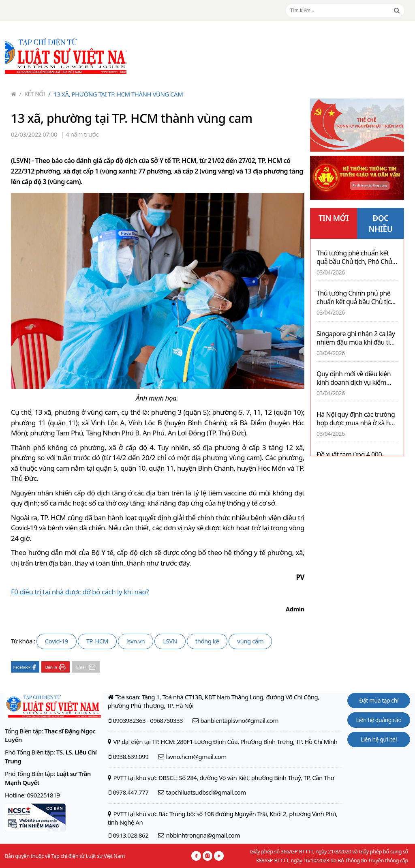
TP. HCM (97, 641)
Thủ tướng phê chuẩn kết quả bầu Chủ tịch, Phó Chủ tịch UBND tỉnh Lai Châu (354, 257)
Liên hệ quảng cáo (379, 720)
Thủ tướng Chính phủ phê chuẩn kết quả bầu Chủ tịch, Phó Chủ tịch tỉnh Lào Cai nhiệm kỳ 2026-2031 (356, 298)
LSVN (170, 641)
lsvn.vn (136, 641)
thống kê (207, 641)
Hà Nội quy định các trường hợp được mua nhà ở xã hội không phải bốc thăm (356, 419)
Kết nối (32, 94)
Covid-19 (57, 641)
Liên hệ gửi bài (379, 739)
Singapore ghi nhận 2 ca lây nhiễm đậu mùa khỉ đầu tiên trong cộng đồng (357, 338)
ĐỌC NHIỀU (381, 224)
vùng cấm (250, 641)
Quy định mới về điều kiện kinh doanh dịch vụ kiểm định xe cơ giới (354, 378)
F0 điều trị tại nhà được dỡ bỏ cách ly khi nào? (80, 592)
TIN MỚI (334, 218)
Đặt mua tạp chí (379, 700)
